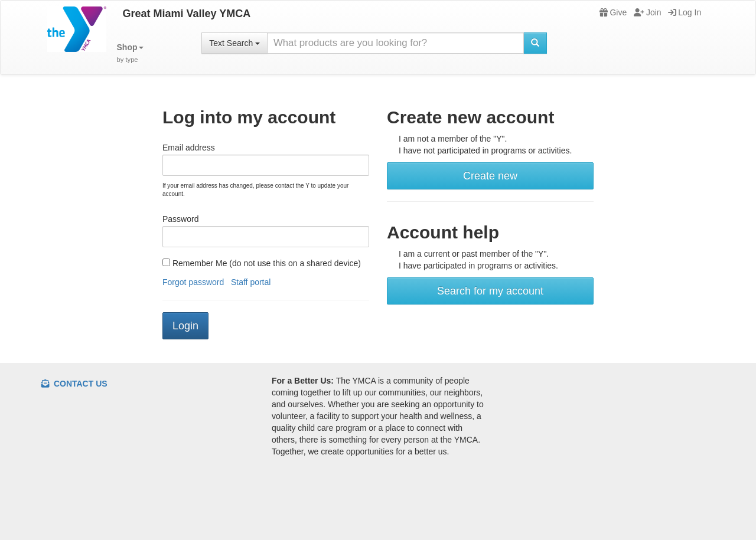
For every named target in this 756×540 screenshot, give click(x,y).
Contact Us (74, 384)
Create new (490, 176)
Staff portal (251, 282)
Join (648, 12)
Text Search (234, 43)
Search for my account (490, 291)
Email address (189, 148)
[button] (130, 53)
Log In (685, 12)
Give (613, 12)
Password (180, 219)
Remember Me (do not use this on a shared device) (262, 263)
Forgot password (193, 282)
